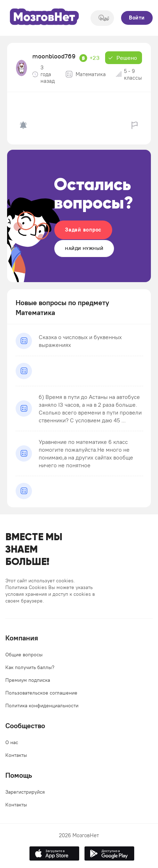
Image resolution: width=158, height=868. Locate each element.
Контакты (16, 755)
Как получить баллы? (30, 667)
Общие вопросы (24, 655)
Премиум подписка (28, 680)
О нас (12, 742)
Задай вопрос (83, 230)
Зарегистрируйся (25, 792)
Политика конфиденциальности (42, 706)
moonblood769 (54, 56)
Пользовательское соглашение (41, 693)
